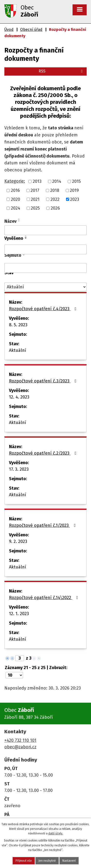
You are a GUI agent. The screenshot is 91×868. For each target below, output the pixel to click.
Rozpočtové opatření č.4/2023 (44, 309)
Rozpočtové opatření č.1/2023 (43, 525)
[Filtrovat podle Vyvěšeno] (45, 249)
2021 (35, 199)
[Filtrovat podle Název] (45, 230)
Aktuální (18, 350)
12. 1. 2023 (19, 614)
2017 (35, 190)
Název (10, 221)
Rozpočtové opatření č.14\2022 (45, 598)
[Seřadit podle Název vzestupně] (19, 219)
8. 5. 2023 (18, 325)
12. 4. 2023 (19, 397)
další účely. (56, 833)
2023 (75, 199)
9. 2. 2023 (18, 541)
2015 (76, 181)
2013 (37, 181)
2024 (16, 208)
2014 (57, 181)
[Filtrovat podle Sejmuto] (45, 268)
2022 (55, 199)
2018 (55, 190)
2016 (15, 190)
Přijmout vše (24, 861)
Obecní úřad (31, 30)
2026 (55, 208)
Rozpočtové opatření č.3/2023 (44, 381)
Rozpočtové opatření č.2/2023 (44, 453)
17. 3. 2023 (19, 469)
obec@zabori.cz (20, 747)
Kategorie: (15, 181)
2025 (35, 208)
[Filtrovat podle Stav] (45, 287)
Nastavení (69, 861)
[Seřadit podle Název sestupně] (19, 221)
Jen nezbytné (47, 861)
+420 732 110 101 (20, 740)
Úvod (9, 30)
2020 (16, 199)
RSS (61, 71)
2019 (74, 190)
